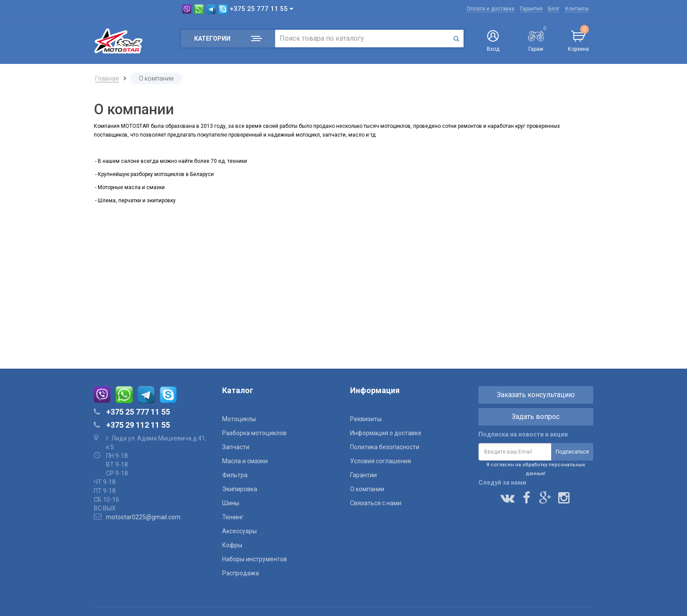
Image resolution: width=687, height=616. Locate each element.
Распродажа (241, 573)
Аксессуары (239, 531)
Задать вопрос (536, 417)
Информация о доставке (386, 433)
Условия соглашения (381, 461)
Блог (554, 9)
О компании (367, 489)
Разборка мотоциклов (254, 433)
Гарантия (531, 9)
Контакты (577, 9)
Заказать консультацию (536, 395)
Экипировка (240, 489)
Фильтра (235, 475)
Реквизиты (366, 419)
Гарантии (363, 475)
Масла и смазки (245, 461)
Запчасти (236, 447)
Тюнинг (233, 517)
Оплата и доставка (490, 9)
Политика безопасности (385, 447)
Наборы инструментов (255, 559)
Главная (107, 78)
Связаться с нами (376, 503)
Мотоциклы (239, 419)
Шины (231, 503)
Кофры (232, 545)
